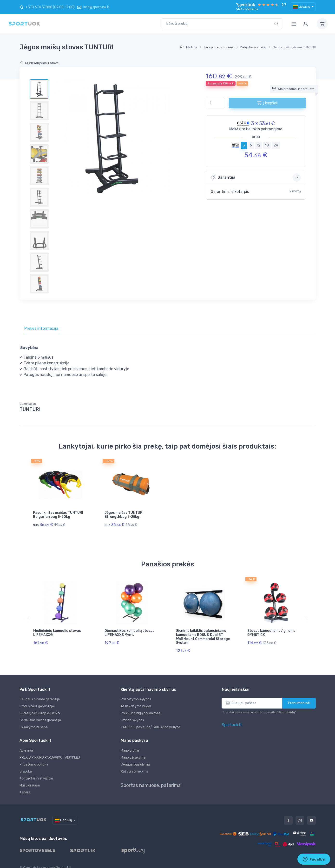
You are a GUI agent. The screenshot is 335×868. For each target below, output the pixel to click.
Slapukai (26, 764)
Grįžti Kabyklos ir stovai (39, 63)
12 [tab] (259, 145)
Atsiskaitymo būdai (136, 699)
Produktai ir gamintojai (37, 699)
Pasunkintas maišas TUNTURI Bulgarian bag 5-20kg (58, 515)
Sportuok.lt (232, 717)
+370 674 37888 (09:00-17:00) (47, 7)
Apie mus (27, 743)
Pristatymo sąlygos (136, 692)
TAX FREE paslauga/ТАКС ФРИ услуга (150, 720)
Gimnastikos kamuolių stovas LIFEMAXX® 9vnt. (129, 629)
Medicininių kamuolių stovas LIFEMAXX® (57, 629)
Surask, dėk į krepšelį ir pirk (40, 706)
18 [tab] (267, 145)
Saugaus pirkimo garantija (40, 692)
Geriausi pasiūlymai (136, 757)
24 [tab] (276, 145)
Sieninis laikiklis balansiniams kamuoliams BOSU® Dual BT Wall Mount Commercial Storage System (203, 633)
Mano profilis (130, 743)
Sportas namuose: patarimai (151, 778)
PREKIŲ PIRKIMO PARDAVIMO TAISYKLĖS (50, 750)
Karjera (25, 785)
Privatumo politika (34, 757)
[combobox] (222, 24)
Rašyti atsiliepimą (135, 764)
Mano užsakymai (133, 750)
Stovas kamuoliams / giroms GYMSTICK (271, 629)
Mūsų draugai (30, 778)
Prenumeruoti (299, 696)
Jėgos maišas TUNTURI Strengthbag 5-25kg (124, 515)
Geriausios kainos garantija (40, 713)
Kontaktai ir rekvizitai (36, 771)
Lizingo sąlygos (132, 713)
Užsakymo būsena (34, 720)
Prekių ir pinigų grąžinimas (141, 706)
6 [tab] (251, 145)
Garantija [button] (223, 177)
